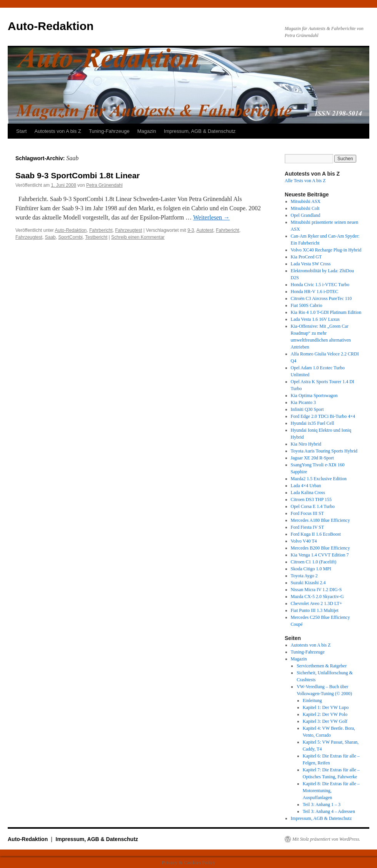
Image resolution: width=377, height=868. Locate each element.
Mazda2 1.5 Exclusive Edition (319, 479)
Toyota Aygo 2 (304, 576)
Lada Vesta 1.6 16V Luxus (315, 319)
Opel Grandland (306, 215)
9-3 (191, 230)
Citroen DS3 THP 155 (311, 499)
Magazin (147, 131)
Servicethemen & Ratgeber (322, 666)
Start (21, 131)
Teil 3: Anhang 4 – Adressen (329, 811)
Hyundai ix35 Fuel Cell (313, 423)
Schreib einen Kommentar (138, 237)
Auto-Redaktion (51, 26)
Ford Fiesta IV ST (308, 527)
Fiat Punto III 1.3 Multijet (315, 610)
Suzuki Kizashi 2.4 (308, 583)
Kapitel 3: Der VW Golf (325, 721)
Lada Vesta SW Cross (311, 264)
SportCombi (70, 237)
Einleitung (312, 700)
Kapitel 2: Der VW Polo (325, 714)
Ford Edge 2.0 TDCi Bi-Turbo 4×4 (323, 416)
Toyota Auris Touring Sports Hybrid (324, 451)
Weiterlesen (211, 217)
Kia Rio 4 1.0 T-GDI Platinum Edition (326, 312)
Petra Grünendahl (104, 185)
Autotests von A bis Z (58, 131)
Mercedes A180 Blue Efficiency (320, 520)
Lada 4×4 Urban (306, 486)
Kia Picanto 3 (303, 402)
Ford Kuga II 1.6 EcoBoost (316, 534)
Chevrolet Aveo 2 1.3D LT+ (317, 603)
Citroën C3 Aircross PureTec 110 (321, 298)
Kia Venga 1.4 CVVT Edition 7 (320, 555)
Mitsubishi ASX (306, 201)
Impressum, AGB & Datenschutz (200, 131)
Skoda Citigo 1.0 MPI (311, 569)
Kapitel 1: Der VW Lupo (326, 707)
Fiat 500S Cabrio (307, 305)
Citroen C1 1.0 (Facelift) (314, 562)
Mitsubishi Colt (305, 208)
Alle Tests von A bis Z (305, 181)
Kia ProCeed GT (306, 257)
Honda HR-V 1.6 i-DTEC (315, 292)
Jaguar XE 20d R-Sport (312, 458)
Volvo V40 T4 (304, 541)
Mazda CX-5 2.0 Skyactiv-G (317, 597)
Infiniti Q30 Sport (307, 409)
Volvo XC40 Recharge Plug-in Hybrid (326, 250)
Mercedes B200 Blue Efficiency (320, 548)
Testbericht (96, 237)
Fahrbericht (101, 230)
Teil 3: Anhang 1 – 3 (322, 804)
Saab (50, 237)
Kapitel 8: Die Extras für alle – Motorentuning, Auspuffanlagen (331, 791)
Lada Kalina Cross (308, 493)
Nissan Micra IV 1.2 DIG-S (316, 590)
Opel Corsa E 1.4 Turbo (313, 506)
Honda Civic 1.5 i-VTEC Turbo (320, 285)
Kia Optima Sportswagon (314, 395)
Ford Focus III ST (307, 513)
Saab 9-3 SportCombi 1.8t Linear (78, 175)
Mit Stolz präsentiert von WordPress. (326, 839)
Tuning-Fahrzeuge (109, 131)
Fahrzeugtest (128, 230)
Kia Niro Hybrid (306, 444)
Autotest (205, 230)
